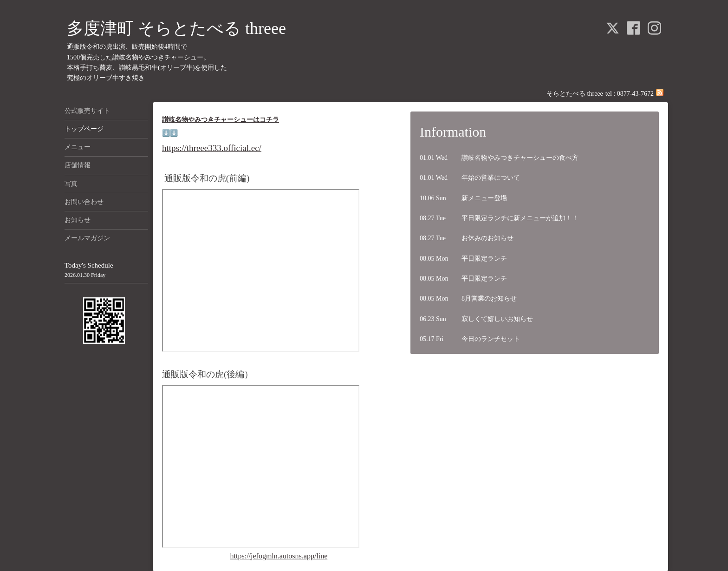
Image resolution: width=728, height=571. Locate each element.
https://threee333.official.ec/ (212, 148)
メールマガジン (87, 238)
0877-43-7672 (635, 94)
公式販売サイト (87, 111)
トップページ (84, 129)
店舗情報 (78, 165)
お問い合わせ (84, 202)
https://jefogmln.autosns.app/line (279, 556)
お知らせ (78, 220)
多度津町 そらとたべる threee (176, 28)
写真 (71, 184)
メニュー (78, 147)
